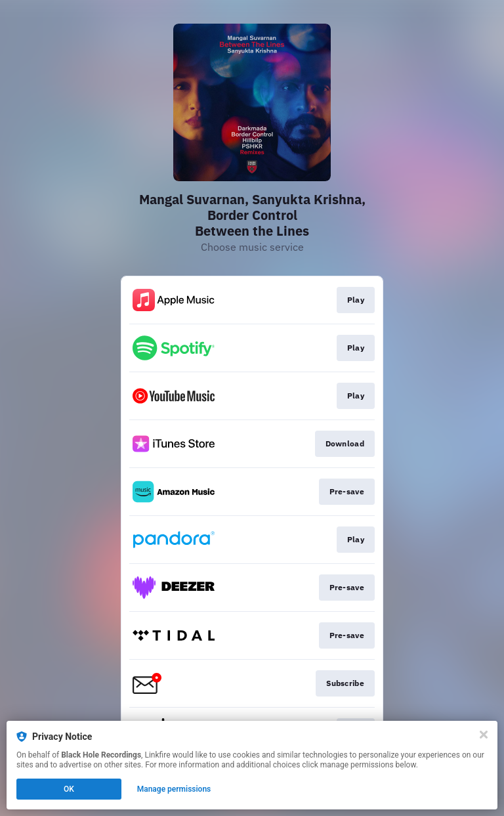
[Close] (484, 735)
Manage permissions (174, 789)
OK (69, 789)
